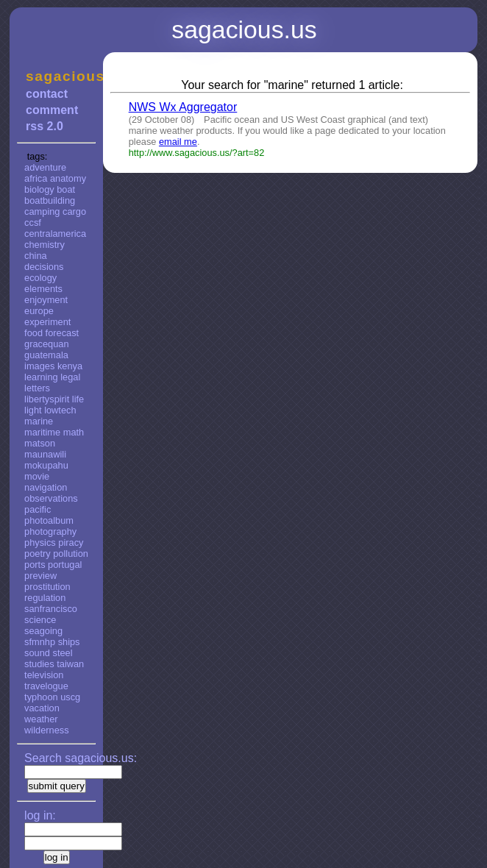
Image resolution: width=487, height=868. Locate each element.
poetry (38, 554)
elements (43, 289)
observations (51, 498)
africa (36, 178)
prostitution (47, 587)
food (33, 333)
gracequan (46, 344)
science (40, 620)
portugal (65, 565)
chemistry (45, 245)
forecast (63, 333)
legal (70, 377)
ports (35, 565)
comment (52, 110)
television (44, 675)
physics (40, 542)
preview (40, 576)
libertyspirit (47, 399)
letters (37, 388)
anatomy (68, 178)
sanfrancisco (51, 609)
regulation (45, 598)
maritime (42, 432)
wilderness (46, 730)
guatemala (46, 355)
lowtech (60, 410)
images (39, 366)
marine (39, 421)
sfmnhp (40, 642)
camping (42, 211)
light (33, 410)
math (74, 432)
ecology (40, 278)
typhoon (41, 697)
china (36, 256)
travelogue (46, 686)
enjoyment (46, 300)
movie (37, 476)
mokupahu (46, 465)
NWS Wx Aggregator (183, 107)
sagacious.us (56, 76)
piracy (71, 542)
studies (39, 664)
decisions (44, 267)
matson (40, 443)
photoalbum (49, 520)
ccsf (33, 223)
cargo (74, 211)
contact (47, 94)
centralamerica (55, 234)
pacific (38, 509)
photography (50, 531)
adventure (45, 167)
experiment (47, 322)
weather (41, 719)
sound (37, 653)
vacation (42, 708)
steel (63, 653)
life (78, 399)
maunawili (45, 454)
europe (39, 311)
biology (39, 189)
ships (69, 642)
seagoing (43, 631)
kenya (70, 366)
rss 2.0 (45, 126)
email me (178, 142)
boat (66, 189)
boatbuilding (50, 200)
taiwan (70, 664)
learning (41, 377)
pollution (71, 554)
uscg (70, 697)
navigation (46, 487)
